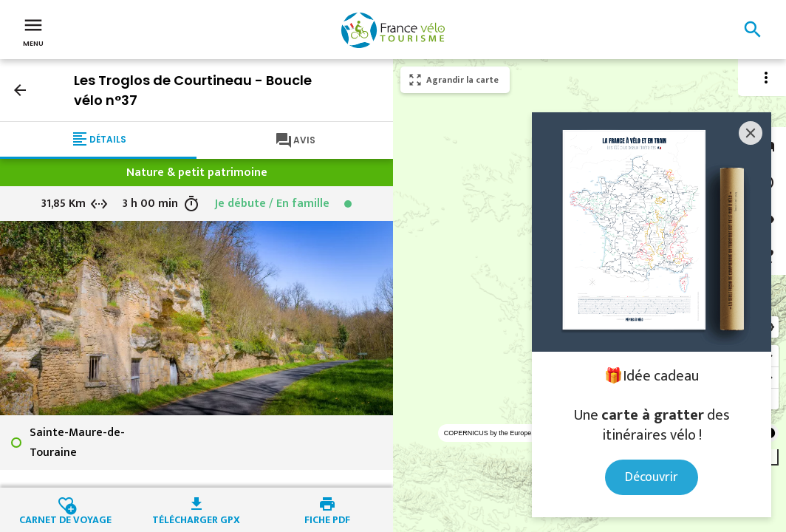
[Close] (751, 133)
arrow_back (20, 90)
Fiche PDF (327, 518)
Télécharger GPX (196, 518)
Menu (33, 31)
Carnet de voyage (65, 518)
